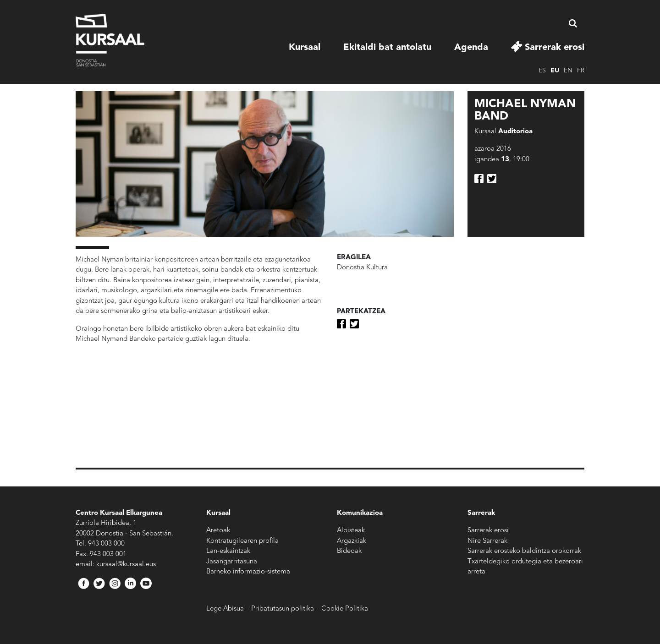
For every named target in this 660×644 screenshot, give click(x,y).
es (542, 71)
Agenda (471, 48)
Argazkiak (352, 541)
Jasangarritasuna (232, 562)
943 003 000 (106, 544)
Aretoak (218, 531)
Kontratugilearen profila (242, 541)
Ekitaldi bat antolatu (387, 48)
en (568, 71)
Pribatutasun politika (283, 609)
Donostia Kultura (362, 268)
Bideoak (349, 551)
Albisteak (351, 531)
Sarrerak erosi (555, 48)
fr (581, 71)
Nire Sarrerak (487, 541)
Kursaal (305, 48)
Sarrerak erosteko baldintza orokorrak (524, 551)
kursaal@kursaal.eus (126, 565)
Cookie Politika (345, 609)
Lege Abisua (225, 609)
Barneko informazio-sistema (248, 572)
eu (555, 71)
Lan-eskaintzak (228, 551)
